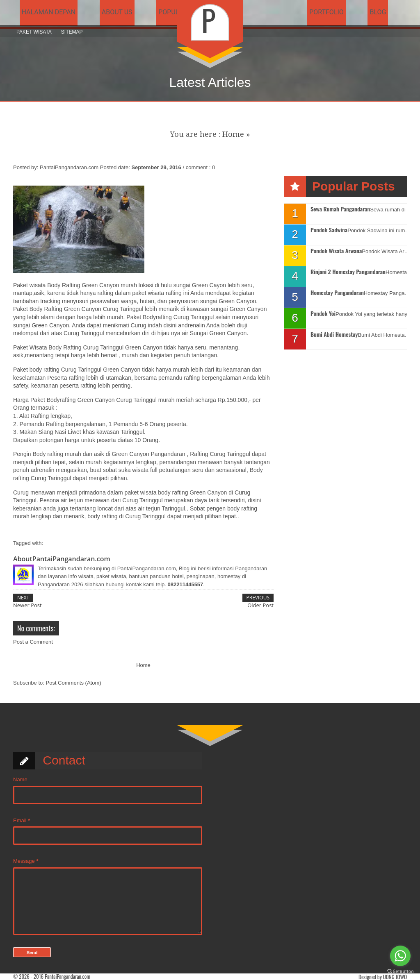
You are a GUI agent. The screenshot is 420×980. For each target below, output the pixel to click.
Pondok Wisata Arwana (336, 251)
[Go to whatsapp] (400, 956)
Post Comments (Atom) (74, 683)
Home (233, 134)
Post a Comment (33, 642)
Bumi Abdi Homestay (334, 335)
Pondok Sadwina (329, 230)
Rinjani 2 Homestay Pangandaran (348, 272)
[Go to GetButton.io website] (400, 972)
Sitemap (72, 32)
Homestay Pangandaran (337, 293)
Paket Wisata (34, 32)
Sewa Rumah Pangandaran (340, 209)
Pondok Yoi (323, 314)
